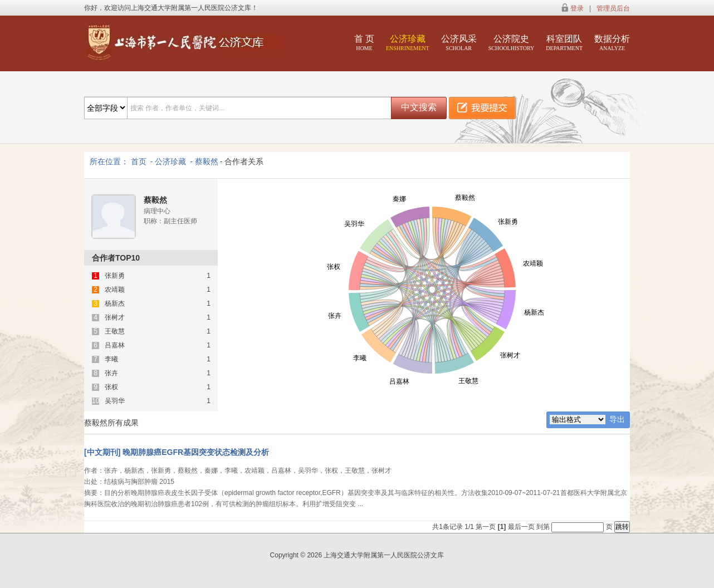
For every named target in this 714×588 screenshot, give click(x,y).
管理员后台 (613, 8)
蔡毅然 (207, 161)
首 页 (364, 43)
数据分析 (612, 43)
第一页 (486, 527)
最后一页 (521, 527)
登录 (577, 8)
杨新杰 (115, 304)
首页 (139, 161)
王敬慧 (115, 332)
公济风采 (459, 43)
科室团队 (564, 43)
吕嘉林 (115, 346)
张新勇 (115, 276)
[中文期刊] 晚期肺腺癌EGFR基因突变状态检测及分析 (177, 452)
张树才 (115, 318)
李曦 (111, 359)
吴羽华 (115, 401)
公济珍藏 (408, 43)
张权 (111, 387)
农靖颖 (115, 290)
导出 (617, 419)
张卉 (111, 373)
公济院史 (512, 43)
